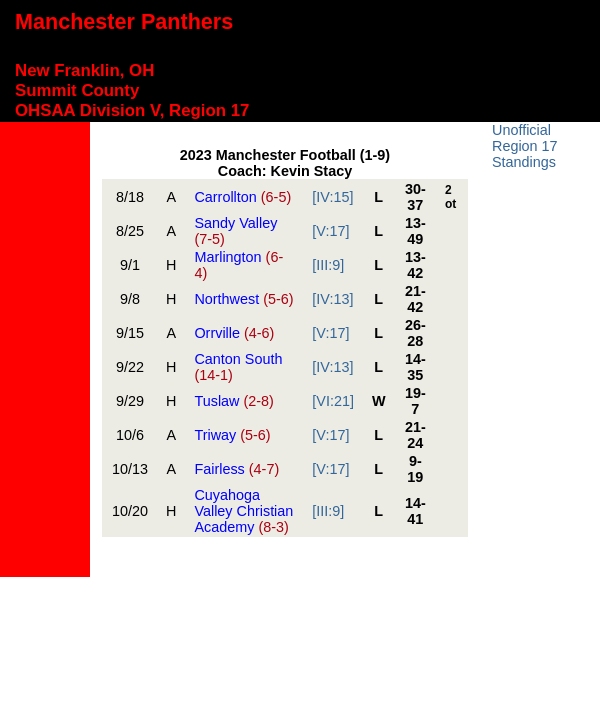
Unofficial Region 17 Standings (525, 146)
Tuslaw (233, 401)
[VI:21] (333, 401)
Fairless (236, 469)
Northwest (243, 299)
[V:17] (330, 231)
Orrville (234, 333)
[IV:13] (332, 299)
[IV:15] (332, 197)
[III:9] (328, 265)
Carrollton (242, 197)
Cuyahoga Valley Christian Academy (243, 511)
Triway (232, 435)
